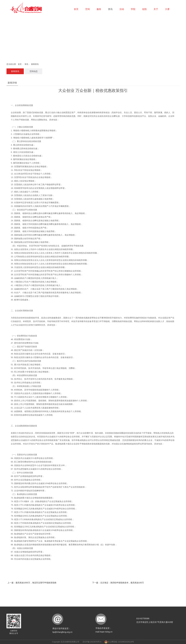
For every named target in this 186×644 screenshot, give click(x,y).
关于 (156, 9)
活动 (122, 9)
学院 (133, 9)
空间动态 (34, 71)
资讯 (110, 9)
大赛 (167, 9)
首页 (76, 9)
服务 (99, 9)
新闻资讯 (35, 64)
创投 (144, 9)
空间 (88, 9)
